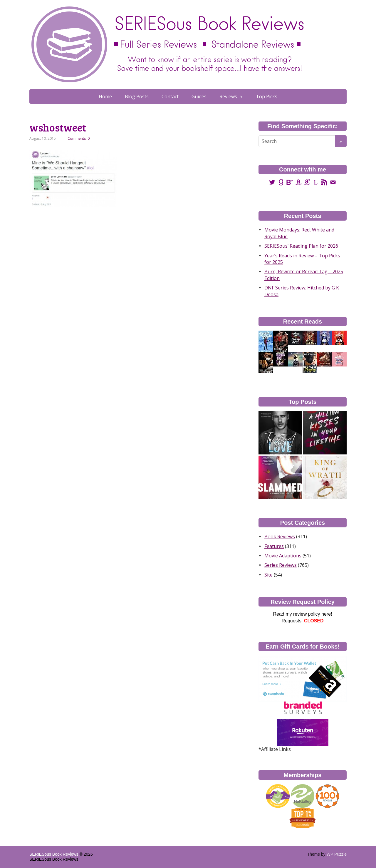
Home (105, 96)
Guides (199, 96)
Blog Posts (137, 96)
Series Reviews (281, 565)
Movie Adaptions (283, 556)
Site (268, 575)
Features (274, 546)
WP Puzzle (337, 854)
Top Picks (267, 96)
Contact (170, 96)
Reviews (228, 96)
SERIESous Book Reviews (54, 854)
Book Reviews (280, 537)
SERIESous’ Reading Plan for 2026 (301, 246)
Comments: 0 (79, 138)
